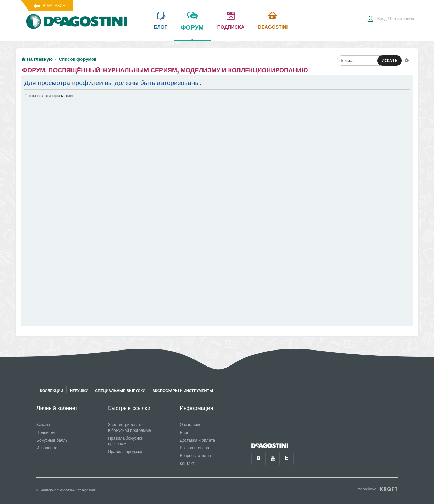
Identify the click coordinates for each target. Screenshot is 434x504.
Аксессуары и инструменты (183, 391)
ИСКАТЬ (390, 60)
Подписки (45, 433)
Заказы (43, 425)
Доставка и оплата (197, 440)
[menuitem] (390, 19)
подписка (231, 27)
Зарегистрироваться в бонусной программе (129, 428)
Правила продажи (125, 452)
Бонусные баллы (52, 440)
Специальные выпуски (120, 391)
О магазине (190, 425)
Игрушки (79, 391)
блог (160, 27)
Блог (184, 433)
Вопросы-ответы (195, 456)
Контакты (188, 464)
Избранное (47, 448)
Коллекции (51, 391)
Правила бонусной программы (126, 441)
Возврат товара (194, 448)
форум (192, 32)
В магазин (54, 6)
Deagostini (273, 27)
